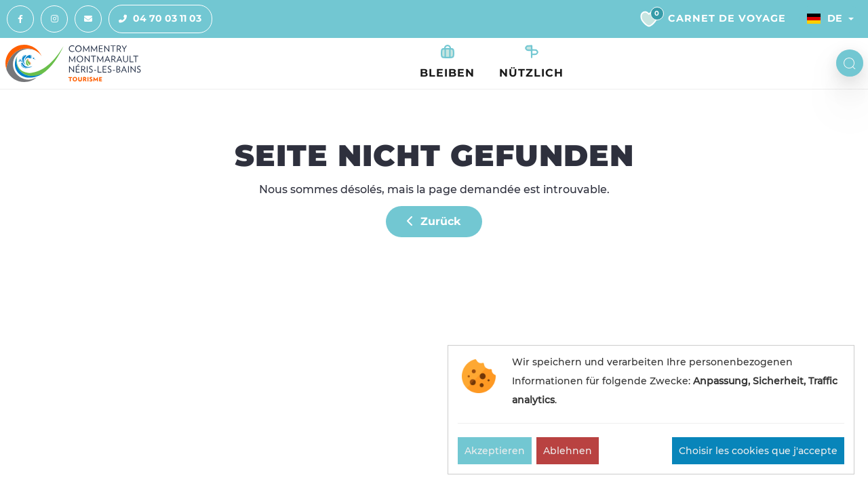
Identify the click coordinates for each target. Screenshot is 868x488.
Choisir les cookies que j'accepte (758, 451)
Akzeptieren (495, 451)
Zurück (434, 221)
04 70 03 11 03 (155, 19)
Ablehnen (568, 451)
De (825, 18)
